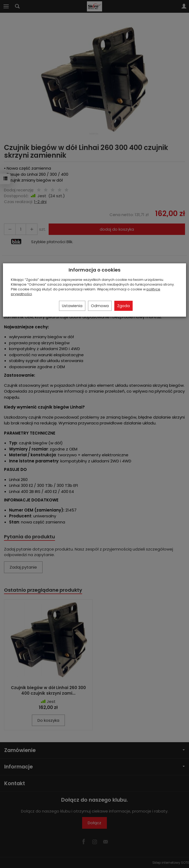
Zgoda (123, 306)
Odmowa (100, 306)
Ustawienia (72, 306)
